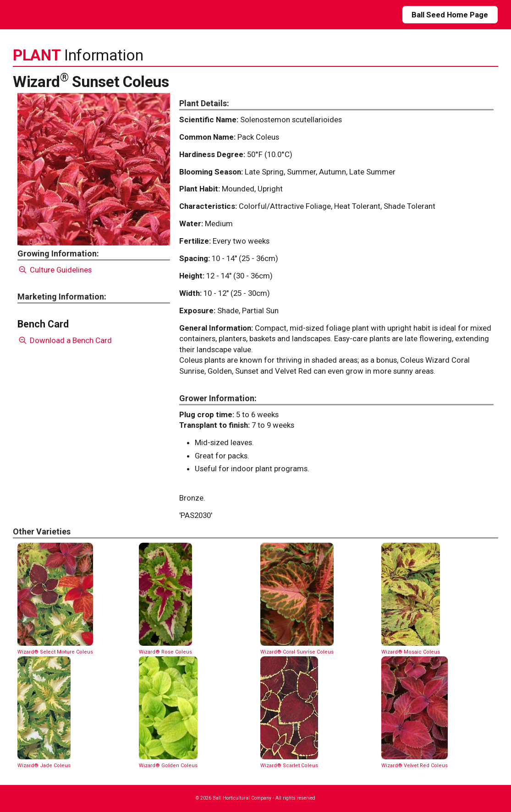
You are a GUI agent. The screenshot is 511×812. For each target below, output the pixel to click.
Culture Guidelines (55, 270)
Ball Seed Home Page (450, 15)
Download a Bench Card (65, 340)
